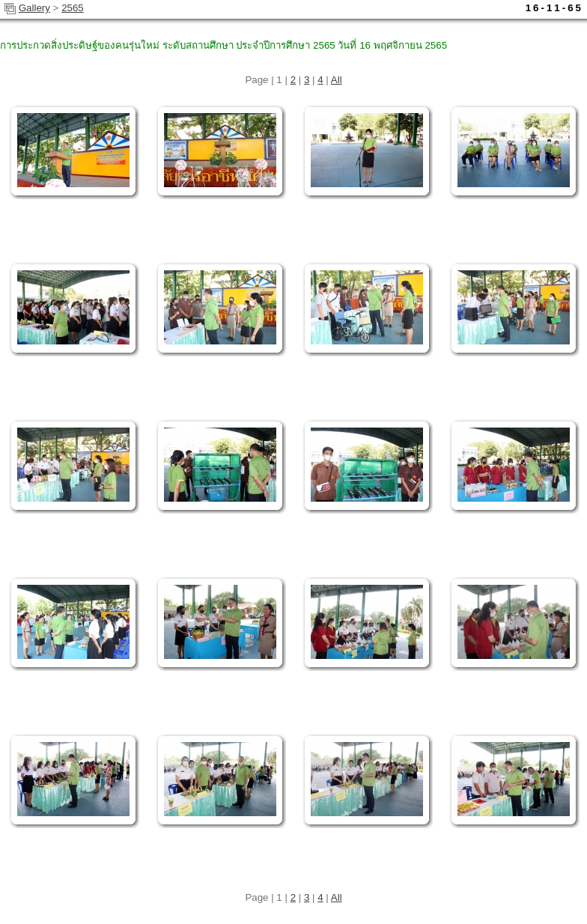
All (337, 80)
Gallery (34, 8)
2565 (73, 8)
